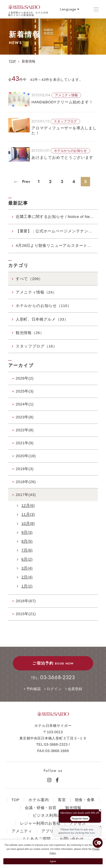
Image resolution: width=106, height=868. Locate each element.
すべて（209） (29, 279)
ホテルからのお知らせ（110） (44, 306)
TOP (15, 800)
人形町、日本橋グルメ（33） (42, 319)
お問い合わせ (72, 839)
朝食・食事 (85, 800)
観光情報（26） (30, 333)
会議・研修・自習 (41, 808)
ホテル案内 (39, 800)
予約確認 (34, 689)
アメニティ (22, 831)
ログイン (54, 689)
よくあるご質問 (36, 839)
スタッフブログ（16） (36, 346)
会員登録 (75, 689)
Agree (53, 861)
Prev (25, 181)
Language (68, 9)
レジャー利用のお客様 (40, 823)
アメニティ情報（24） (36, 292)
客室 (62, 800)
